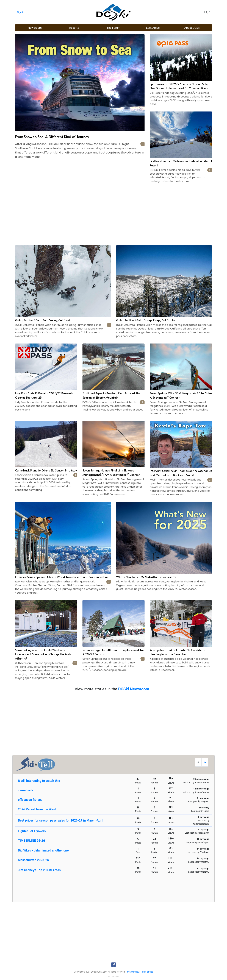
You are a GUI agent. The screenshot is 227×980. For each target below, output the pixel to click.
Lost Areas (153, 28)
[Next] (205, 762)
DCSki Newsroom (134, 689)
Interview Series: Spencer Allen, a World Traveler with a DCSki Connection (62, 577)
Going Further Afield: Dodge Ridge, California (145, 320)
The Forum (114, 28)
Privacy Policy (132, 972)
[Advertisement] (113, 215)
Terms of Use (147, 972)
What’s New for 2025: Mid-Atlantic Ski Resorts (146, 577)
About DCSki (192, 28)
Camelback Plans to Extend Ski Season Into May (46, 470)
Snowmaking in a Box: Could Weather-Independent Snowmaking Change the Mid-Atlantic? (43, 654)
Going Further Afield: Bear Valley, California (43, 320)
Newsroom (35, 28)
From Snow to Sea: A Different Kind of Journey (52, 137)
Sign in (21, 12)
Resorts (74, 28)
